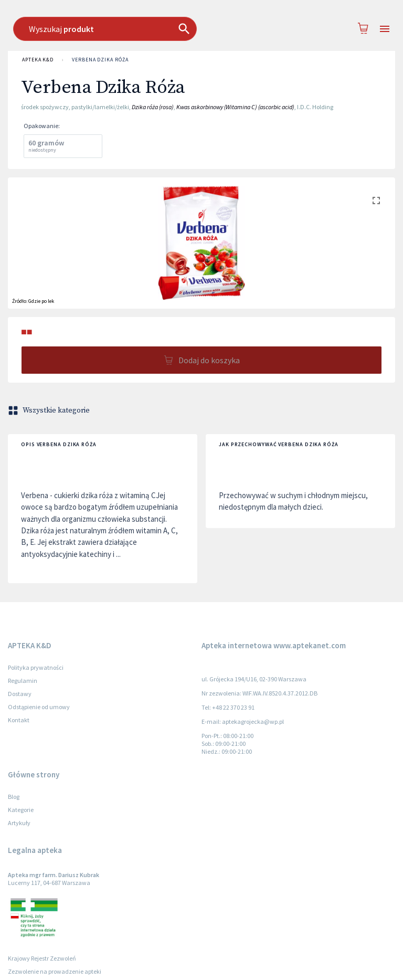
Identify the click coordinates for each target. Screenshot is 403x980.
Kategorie (21, 810)
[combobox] (197, 29)
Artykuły (19, 823)
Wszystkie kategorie (50, 410)
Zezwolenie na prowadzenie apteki (55, 971)
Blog (14, 797)
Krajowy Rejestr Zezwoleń (42, 958)
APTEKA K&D (38, 60)
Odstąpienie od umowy (39, 707)
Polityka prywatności (36, 667)
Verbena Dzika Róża (100, 60)
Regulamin (23, 681)
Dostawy (20, 694)
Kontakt (19, 720)
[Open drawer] (385, 29)
